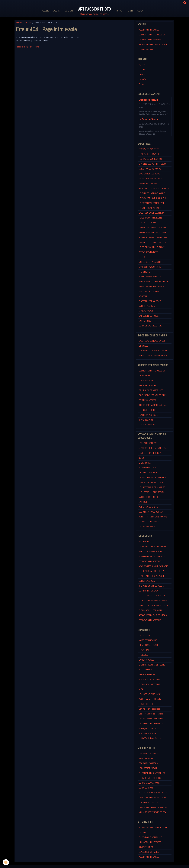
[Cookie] (6, 862)
